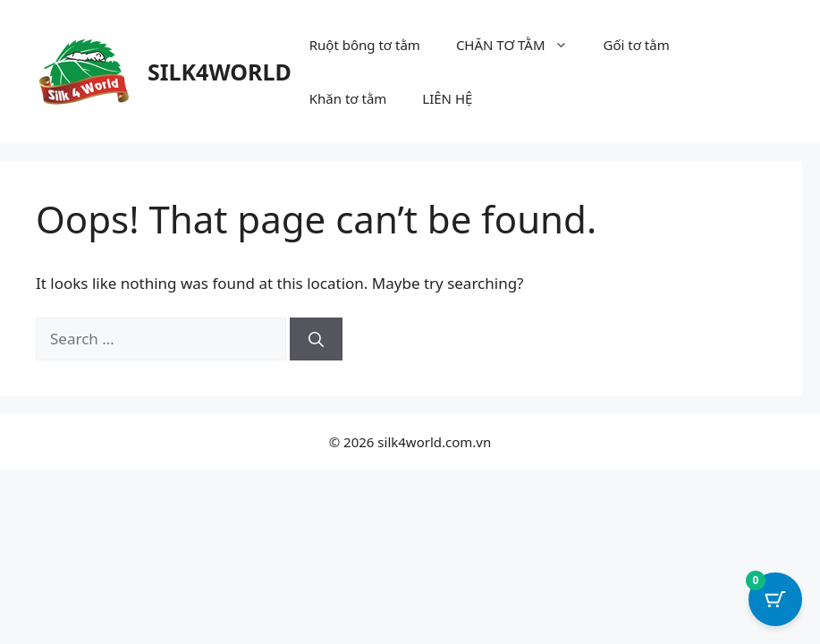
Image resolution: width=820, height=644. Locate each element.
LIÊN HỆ (447, 98)
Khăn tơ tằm (348, 98)
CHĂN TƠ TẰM (521, 45)
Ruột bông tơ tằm (365, 45)
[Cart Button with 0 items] (775, 599)
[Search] (316, 339)
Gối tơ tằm (637, 45)
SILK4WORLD (220, 72)
